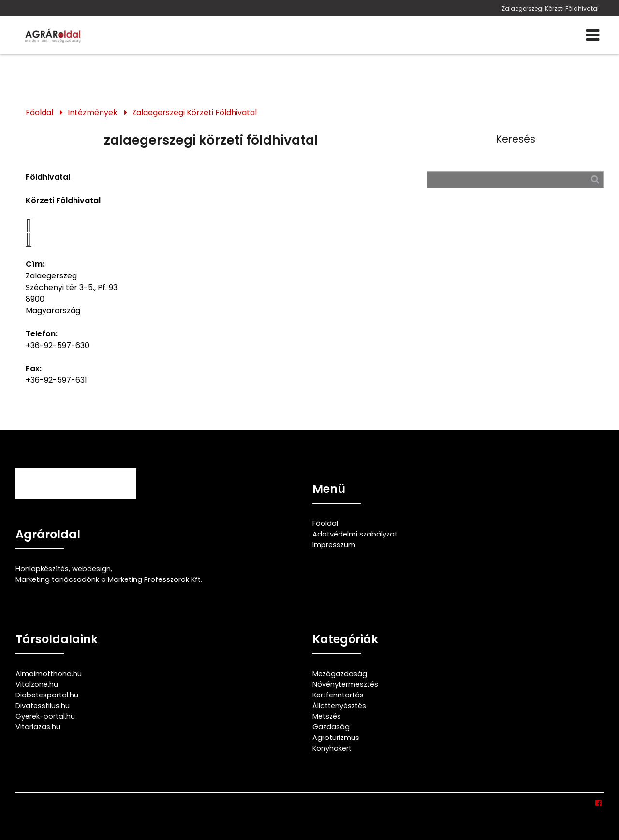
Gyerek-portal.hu (45, 716)
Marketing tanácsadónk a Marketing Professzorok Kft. (109, 579)
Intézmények (93, 112)
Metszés (327, 716)
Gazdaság (331, 727)
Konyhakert (332, 748)
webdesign (91, 569)
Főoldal (39, 112)
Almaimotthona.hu (49, 674)
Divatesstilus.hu (43, 706)
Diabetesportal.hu (47, 695)
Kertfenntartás (338, 695)
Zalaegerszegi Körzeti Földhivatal (550, 8)
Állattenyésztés (339, 706)
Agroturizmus (336, 738)
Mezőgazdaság (340, 674)
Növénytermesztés (345, 684)
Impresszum (334, 545)
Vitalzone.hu (37, 684)
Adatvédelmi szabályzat (355, 534)
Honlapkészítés (42, 569)
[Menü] (593, 35)
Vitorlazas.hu (38, 727)
